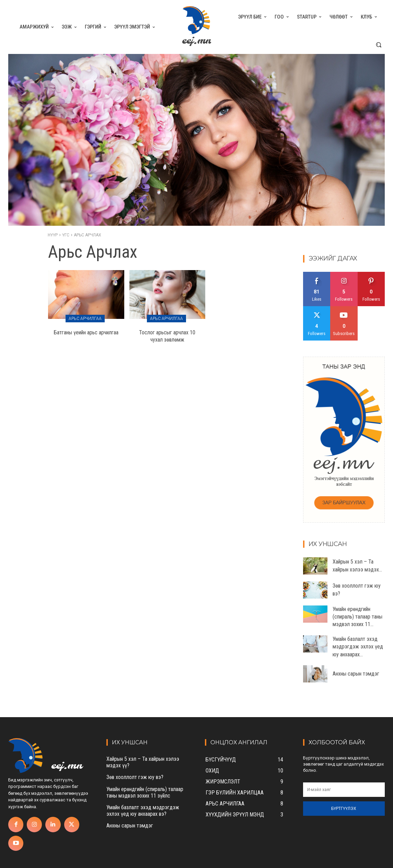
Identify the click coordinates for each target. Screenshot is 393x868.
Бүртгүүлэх (344, 809)
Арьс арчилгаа (85, 319)
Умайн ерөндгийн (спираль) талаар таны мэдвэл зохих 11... (357, 617)
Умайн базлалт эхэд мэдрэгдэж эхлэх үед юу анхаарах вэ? (143, 811)
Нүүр (53, 235)
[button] (379, 45)
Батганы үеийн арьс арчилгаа (86, 332)
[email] (344, 790)
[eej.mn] (196, 27)
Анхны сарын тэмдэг (356, 674)
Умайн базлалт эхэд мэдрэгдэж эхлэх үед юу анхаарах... (358, 647)
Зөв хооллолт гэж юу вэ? (135, 777)
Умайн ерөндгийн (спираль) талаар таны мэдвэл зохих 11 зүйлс (145, 792)
